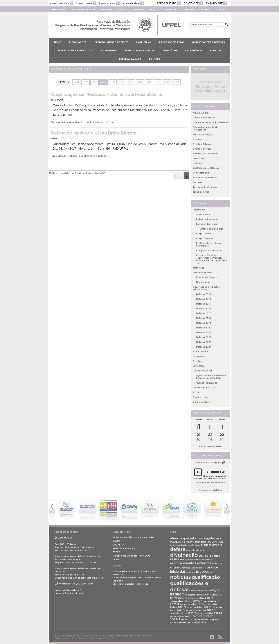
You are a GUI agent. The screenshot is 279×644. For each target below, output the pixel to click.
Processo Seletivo (203, 272)
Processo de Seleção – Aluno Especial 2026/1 (210, 86)
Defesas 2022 (204, 337)
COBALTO (118, 545)
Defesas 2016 (204, 308)
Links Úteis (199, 366)
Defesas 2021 (203, 332)
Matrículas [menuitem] (144, 42)
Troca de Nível (201, 192)
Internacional (170, 9)
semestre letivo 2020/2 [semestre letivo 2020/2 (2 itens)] (193, 604)
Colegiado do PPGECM (209, 250)
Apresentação (204, 214)
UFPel (116, 559)
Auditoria (107, 9)
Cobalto (122, 9)
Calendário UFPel (202, 371)
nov (167, 82)
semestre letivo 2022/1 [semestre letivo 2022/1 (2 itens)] (199, 607)
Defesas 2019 (204, 323)
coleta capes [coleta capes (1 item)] (194, 545)
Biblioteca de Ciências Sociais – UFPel (133, 537)
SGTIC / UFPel (110, 638)
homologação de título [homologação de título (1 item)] (193, 568)
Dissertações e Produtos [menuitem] (75, 50)
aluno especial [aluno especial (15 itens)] (182, 538)
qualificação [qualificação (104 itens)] (206, 577)
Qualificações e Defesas (206, 168)
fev (85, 82)
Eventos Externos (202, 144)
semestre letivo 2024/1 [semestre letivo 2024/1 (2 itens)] (209, 613)
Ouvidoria (189, 9)
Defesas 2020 (204, 328)
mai (113, 82)
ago (140, 82)
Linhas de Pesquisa (206, 219)
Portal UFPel (59, 9)
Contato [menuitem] (155, 59)
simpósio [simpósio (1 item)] (214, 620)
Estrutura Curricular (207, 224)
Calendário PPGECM (204, 118)
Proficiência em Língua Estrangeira (209, 244)
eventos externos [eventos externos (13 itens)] (197, 563)
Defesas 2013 (203, 294)
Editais (153, 9)
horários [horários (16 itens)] (211, 567)
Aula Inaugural (201, 113)
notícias (63, 122)
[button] (198, 472)
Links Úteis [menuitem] (170, 50)
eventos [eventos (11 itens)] (176, 563)
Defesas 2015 (203, 304)
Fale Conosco (200, 351)
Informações (200, 210)
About (196, 392)
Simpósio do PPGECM (205, 177)
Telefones (221, 9)
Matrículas (198, 158)
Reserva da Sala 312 (204, 388)
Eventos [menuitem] (216, 50)
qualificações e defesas (100, 122)
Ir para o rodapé (133, 3)
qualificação (77, 122)
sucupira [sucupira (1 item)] (174, 623)
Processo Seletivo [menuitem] (172, 42)
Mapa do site (217, 3)
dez (176, 82)
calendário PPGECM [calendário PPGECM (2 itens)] (206, 542)
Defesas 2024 (204, 347)
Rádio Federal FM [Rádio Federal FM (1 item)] (199, 591)
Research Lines (201, 397)
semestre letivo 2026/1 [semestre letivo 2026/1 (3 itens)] (195, 619)
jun (122, 82)
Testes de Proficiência (205, 187)
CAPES (116, 541)
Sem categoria (201, 173)
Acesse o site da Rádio (210, 490)
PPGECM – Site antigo (124, 548)
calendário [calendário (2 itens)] (188, 542)
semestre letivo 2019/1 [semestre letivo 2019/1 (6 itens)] (186, 601)
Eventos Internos (202, 149)
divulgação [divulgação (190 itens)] (184, 555)
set (149, 82)
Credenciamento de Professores (210, 122)
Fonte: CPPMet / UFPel (210, 446)
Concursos (138, 9)
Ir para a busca (110, 3)
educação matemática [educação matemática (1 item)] (191, 559)
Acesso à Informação (84, 9)
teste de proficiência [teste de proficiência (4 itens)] (192, 622)
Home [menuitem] (58, 42)
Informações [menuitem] (78, 42)
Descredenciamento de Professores (205, 128)
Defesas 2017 (203, 313)
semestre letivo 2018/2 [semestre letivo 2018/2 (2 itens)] (200, 598)
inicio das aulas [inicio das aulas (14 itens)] (183, 571)
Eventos (197, 139)
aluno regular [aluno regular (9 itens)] (205, 538)
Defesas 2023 (204, 342)
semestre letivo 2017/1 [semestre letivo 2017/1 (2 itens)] (197, 595)
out (158, 82)
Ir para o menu (86, 3)
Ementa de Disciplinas (211, 229)
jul (131, 82)
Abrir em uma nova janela (210, 462)
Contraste (193, 3)
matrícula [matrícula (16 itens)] (204, 571)
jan (76, 82)
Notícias (197, 163)
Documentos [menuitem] (108, 50)
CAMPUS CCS (64, 538)
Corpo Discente (205, 238)
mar (94, 82)
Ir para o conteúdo (61, 3)
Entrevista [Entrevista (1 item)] (207, 559)
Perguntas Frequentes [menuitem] (140, 50)
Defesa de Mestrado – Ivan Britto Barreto (94, 133)
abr (104, 82)
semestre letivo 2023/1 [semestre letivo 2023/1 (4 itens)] (201, 610)
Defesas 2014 (204, 299)
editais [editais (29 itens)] (205, 555)
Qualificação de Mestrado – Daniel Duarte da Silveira (106, 94)
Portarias (205, 9)
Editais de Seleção (203, 134)
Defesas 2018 (204, 318)
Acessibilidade (169, 3)
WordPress (72, 638)
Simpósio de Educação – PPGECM (131, 556)
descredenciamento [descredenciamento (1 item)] (196, 550)
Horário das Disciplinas (205, 154)
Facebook (212, 637)
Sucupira (198, 182)
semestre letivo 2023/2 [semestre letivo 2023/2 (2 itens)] (183, 613)
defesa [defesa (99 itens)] (178, 549)
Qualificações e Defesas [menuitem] (208, 42)
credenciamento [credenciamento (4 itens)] (212, 545)
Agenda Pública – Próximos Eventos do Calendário (211, 377)
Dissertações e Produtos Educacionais (206, 288)
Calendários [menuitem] (194, 50)
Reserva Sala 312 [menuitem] (130, 59)
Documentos (203, 282)
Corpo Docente (205, 234)
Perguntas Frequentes (205, 383)
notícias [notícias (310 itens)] (181, 577)
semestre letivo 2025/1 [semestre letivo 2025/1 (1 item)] (181, 616)
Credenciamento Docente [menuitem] (111, 42)
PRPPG (116, 552)
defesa (62, 156)
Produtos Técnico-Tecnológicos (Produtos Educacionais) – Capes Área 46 (211, 259)
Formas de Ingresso (207, 277)
